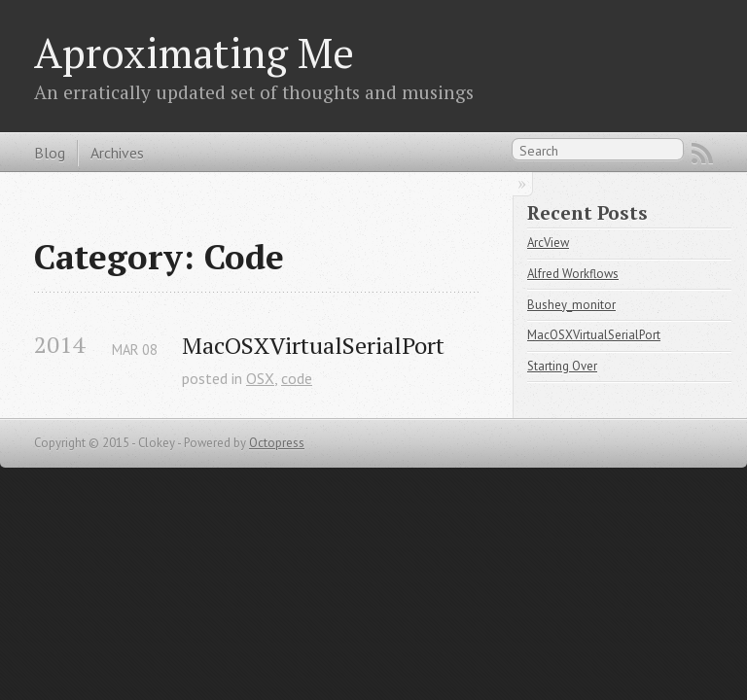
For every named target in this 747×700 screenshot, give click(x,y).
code (297, 378)
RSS (702, 154)
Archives (117, 153)
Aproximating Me (194, 52)
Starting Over (562, 366)
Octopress (277, 443)
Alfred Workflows (573, 274)
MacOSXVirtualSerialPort (313, 346)
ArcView (548, 243)
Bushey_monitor (571, 305)
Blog (50, 153)
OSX (260, 378)
